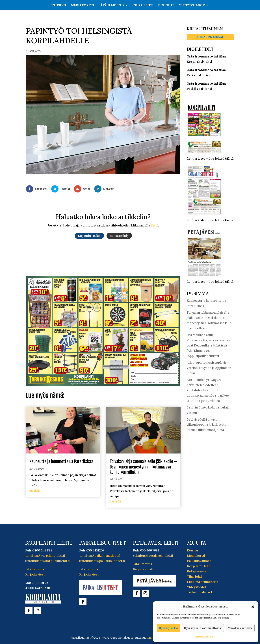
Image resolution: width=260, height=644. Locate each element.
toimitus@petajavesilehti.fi (153, 556)
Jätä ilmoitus (112, 6)
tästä (154, 225)
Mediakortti (83, 6)
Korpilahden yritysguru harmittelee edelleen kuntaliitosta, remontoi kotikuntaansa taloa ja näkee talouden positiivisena (208, 390)
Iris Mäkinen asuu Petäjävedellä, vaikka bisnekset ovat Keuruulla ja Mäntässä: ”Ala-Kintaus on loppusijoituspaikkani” (210, 345)
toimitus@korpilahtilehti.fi (45, 556)
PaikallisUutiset (199, 561)
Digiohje (166, 6)
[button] (253, 607)
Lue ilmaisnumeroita (203, 582)
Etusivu (59, 6)
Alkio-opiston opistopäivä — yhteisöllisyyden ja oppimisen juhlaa (209, 368)
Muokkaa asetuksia (240, 628)
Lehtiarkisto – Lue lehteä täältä (210, 159)
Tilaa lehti (143, 6)
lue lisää (35, 491)
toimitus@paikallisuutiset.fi (100, 556)
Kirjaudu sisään (210, 37)
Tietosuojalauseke (204, 637)
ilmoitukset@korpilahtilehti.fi (47, 561)
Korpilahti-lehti (199, 566)
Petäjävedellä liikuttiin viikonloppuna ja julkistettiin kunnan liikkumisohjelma (208, 425)
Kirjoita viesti (35, 574)
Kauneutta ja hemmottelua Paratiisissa (61, 462)
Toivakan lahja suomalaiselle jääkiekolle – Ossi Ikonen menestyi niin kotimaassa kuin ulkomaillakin (143, 467)
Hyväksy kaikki (168, 628)
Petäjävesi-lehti (199, 571)
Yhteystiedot (192, 6)
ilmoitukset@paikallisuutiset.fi (102, 561)
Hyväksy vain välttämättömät (203, 628)
